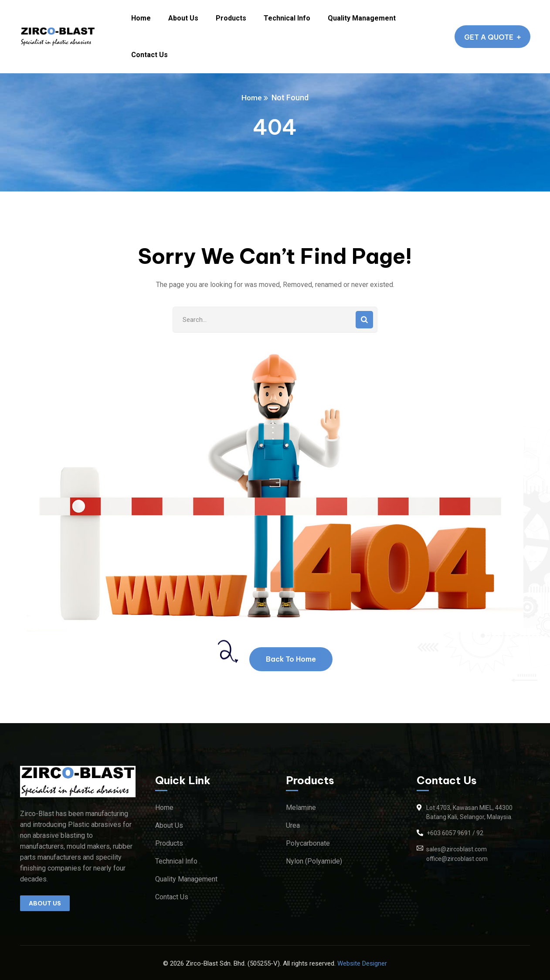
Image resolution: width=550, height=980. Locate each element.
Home (252, 97)
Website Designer (362, 963)
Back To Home (291, 659)
